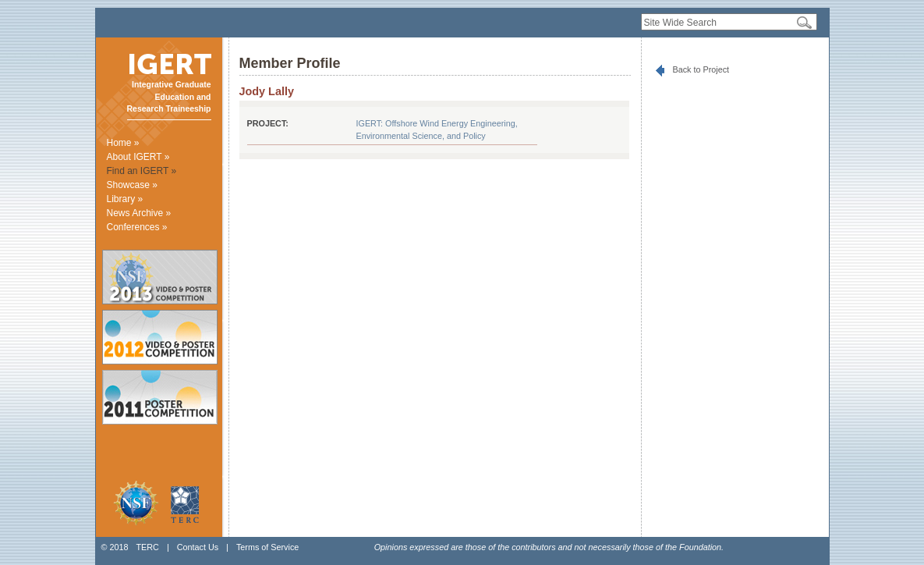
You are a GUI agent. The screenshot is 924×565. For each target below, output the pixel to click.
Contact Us (198, 547)
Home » (123, 143)
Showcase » (132, 185)
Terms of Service (267, 547)
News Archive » (139, 213)
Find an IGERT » (142, 171)
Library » (125, 199)
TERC (147, 547)
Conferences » (137, 227)
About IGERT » (138, 157)
